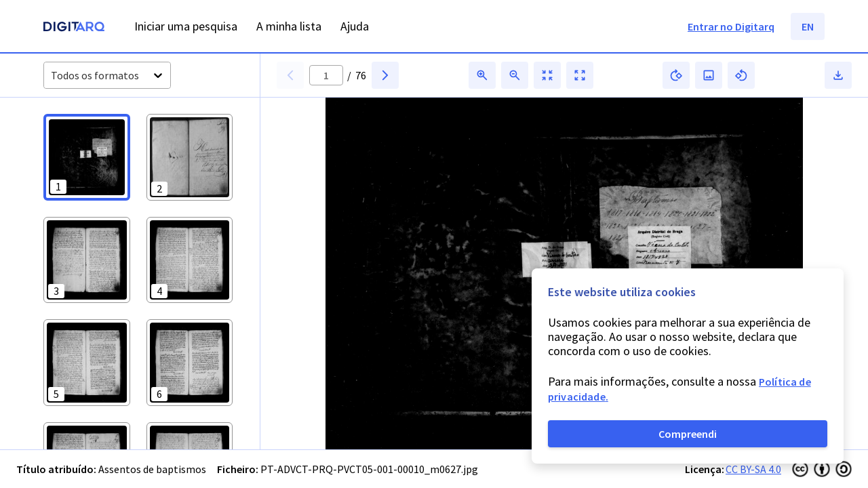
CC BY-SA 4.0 (753, 469)
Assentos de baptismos (152, 469)
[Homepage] (74, 28)
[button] (87, 157)
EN (808, 26)
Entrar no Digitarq (731, 26)
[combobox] (52, 76)
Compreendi (688, 434)
